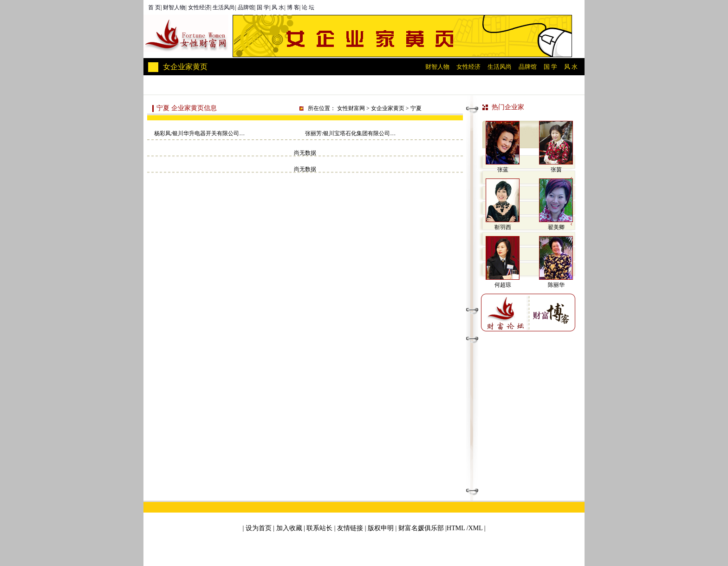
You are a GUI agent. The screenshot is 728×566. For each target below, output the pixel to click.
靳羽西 (503, 227)
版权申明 (381, 528)
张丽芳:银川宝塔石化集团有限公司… (350, 133)
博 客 (293, 7)
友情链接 (350, 528)
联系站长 (319, 528)
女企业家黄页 (388, 108)
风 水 (278, 7)
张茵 (556, 170)
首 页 (154, 7)
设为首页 (259, 528)
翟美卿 (556, 227)
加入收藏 (289, 528)
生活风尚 (224, 7)
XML (476, 528)
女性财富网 (351, 108)
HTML (456, 528)
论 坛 (308, 7)
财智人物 (174, 7)
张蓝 (503, 170)
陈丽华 (556, 285)
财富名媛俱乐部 (421, 528)
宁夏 (416, 108)
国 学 (263, 7)
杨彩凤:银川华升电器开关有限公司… (199, 133)
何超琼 (503, 285)
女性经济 (199, 7)
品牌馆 (246, 7)
